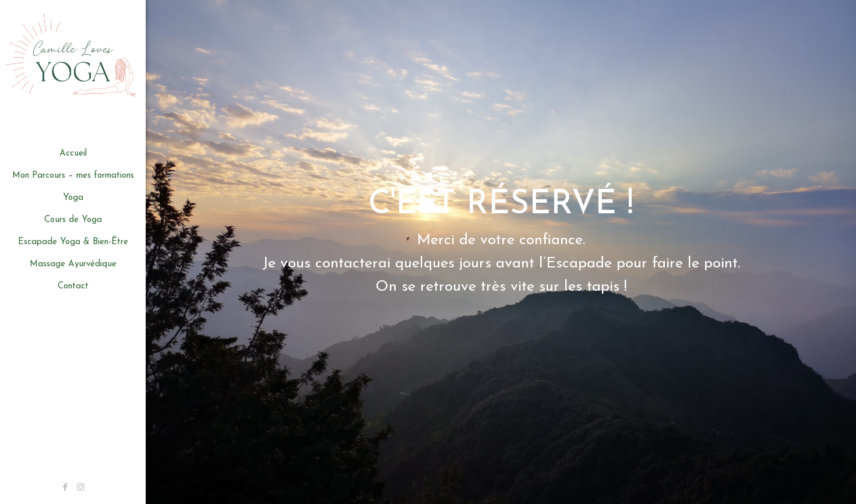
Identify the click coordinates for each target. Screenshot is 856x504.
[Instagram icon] (81, 488)
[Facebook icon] (65, 488)
